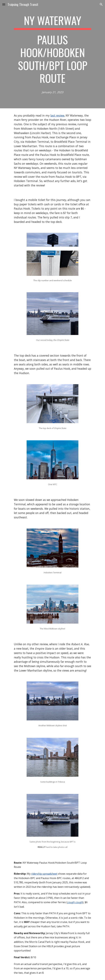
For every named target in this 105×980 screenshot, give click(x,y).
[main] (52, 54)
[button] (4, 4)
